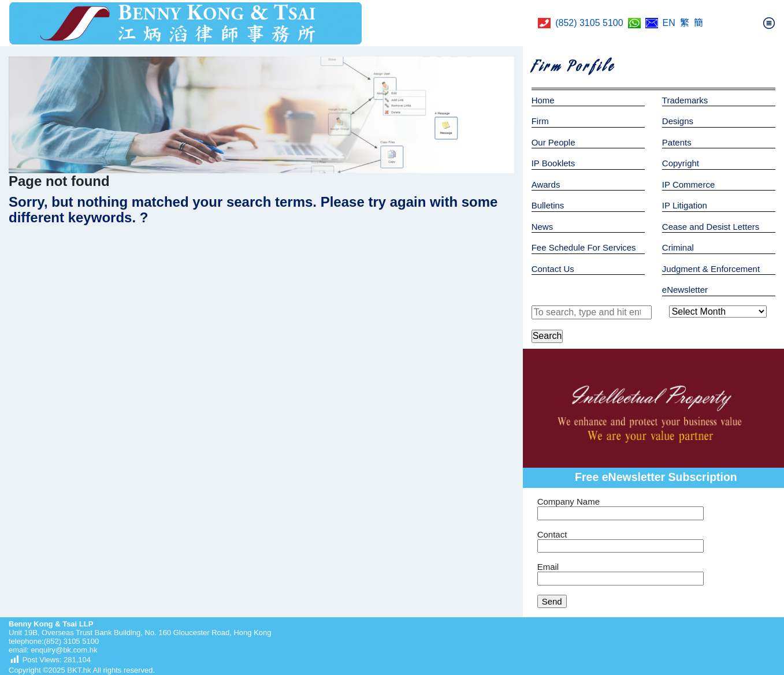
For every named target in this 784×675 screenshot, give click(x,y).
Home (543, 100)
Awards (546, 184)
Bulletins (548, 205)
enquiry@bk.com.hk (63, 650)
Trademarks (685, 100)
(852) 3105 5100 (589, 23)
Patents (677, 142)
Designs (678, 121)
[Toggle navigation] (769, 23)
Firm (540, 121)
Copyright (681, 163)
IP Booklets (553, 163)
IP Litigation (685, 205)
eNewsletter (685, 290)
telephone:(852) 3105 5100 (54, 641)
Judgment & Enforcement (711, 269)
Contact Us (553, 269)
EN (669, 23)
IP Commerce (688, 184)
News (543, 227)
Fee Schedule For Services (584, 247)
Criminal (678, 247)
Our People (553, 142)
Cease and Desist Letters (711, 227)
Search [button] (547, 336)
